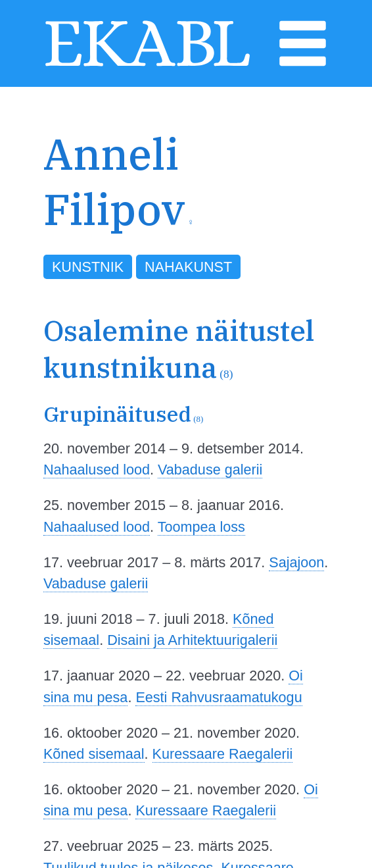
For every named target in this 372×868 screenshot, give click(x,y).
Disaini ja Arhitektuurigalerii (192, 640)
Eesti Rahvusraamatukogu (219, 697)
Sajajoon (296, 562)
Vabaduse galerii (210, 470)
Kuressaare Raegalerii (223, 754)
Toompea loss (201, 527)
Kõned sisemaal (94, 754)
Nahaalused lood (97, 470)
